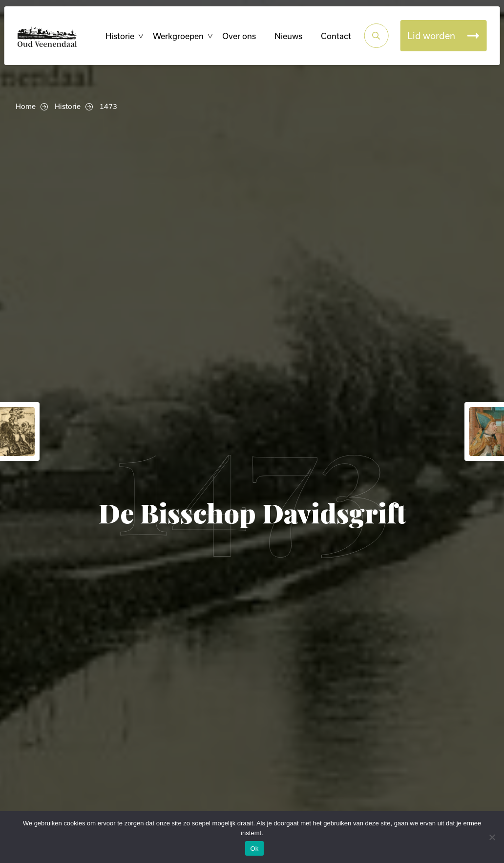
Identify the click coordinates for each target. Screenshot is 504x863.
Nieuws (285, 59)
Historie (117, 59)
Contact (333, 59)
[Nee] (492, 837)
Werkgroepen (175, 59)
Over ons (236, 59)
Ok (254, 849)
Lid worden (428, 59)
